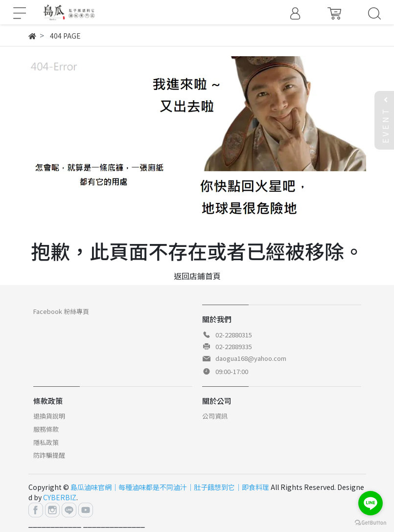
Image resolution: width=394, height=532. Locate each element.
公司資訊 (215, 416)
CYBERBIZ (60, 497)
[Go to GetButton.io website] (371, 522)
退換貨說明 (49, 416)
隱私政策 (46, 442)
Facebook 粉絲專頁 (61, 311)
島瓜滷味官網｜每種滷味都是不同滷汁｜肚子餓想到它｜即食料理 (170, 487)
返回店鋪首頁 (197, 276)
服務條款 (46, 429)
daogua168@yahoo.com (251, 358)
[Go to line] (371, 503)
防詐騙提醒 (49, 455)
